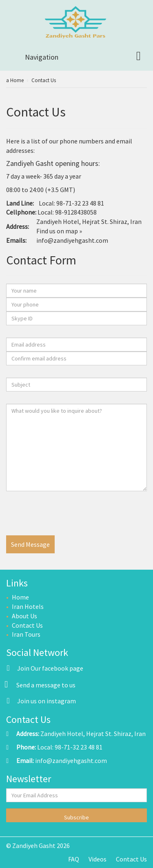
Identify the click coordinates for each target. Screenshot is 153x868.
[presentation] (68, 519)
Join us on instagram (41, 701)
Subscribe (76, 817)
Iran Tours (26, 634)
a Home (15, 80)
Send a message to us (46, 685)
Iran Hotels (28, 606)
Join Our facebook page (45, 668)
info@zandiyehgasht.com (72, 240)
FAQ (74, 859)
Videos (98, 859)
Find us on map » (59, 231)
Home (20, 597)
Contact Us (44, 80)
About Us (24, 616)
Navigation (42, 57)
